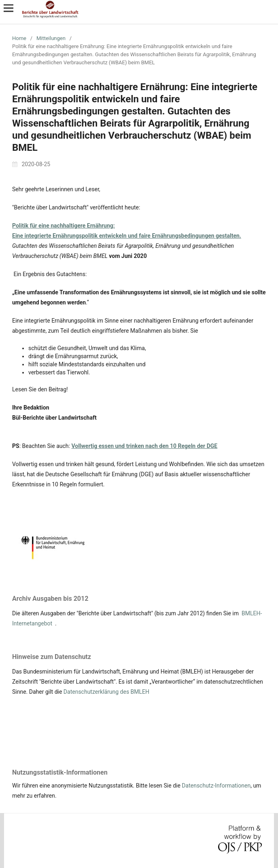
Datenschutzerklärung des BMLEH (106, 692)
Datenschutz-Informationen (216, 786)
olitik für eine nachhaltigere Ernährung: (65, 226)
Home (19, 38)
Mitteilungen (51, 38)
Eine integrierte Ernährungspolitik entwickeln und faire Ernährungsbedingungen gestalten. (127, 236)
